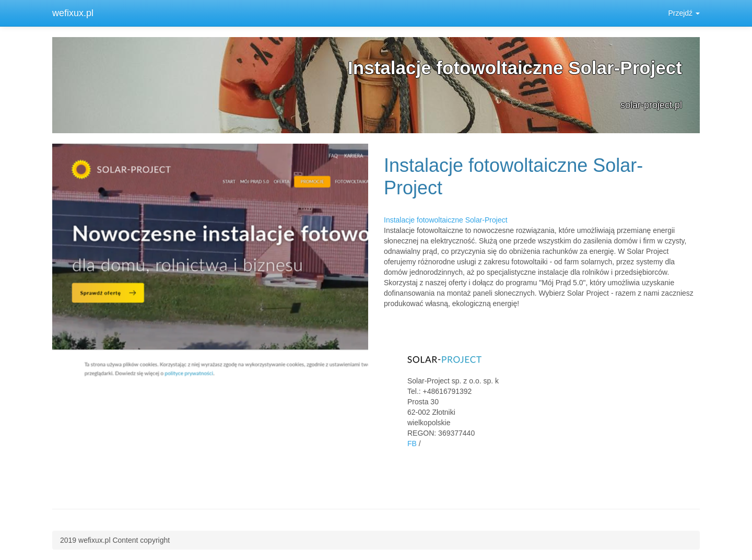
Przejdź (684, 13)
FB (412, 444)
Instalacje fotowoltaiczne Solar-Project (446, 220)
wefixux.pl (73, 13)
